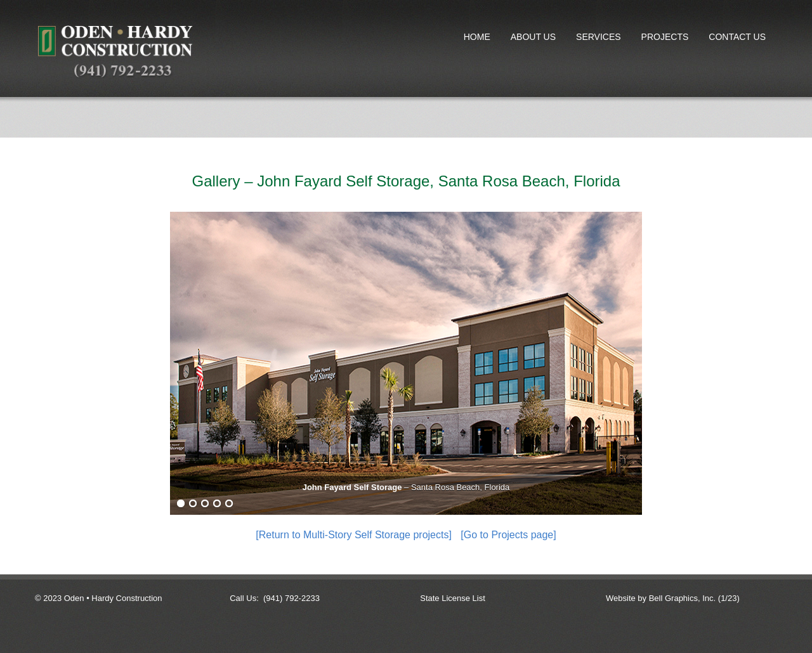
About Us (533, 37)
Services (599, 37)
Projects (663, 40)
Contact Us (737, 37)
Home (477, 37)
